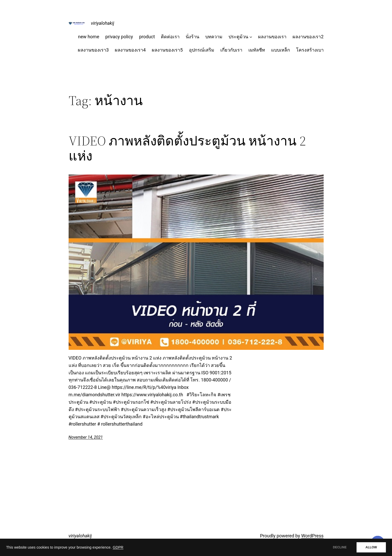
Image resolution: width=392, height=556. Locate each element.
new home (89, 37)
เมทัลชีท (257, 50)
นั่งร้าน (192, 37)
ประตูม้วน (238, 37)
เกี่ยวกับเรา (231, 50)
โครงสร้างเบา (310, 50)
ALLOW (371, 547)
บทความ (214, 37)
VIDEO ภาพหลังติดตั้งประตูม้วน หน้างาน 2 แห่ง (187, 149)
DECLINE (340, 547)
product (147, 37)
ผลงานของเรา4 (130, 50)
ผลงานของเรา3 (93, 50)
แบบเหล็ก (281, 50)
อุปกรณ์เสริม (202, 50)
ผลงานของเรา (272, 37)
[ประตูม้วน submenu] (251, 37)
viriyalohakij (103, 23)
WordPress (312, 536)
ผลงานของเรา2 (308, 37)
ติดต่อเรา (170, 37)
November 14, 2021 (86, 437)
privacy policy (119, 37)
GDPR (118, 547)
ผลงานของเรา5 (167, 50)
